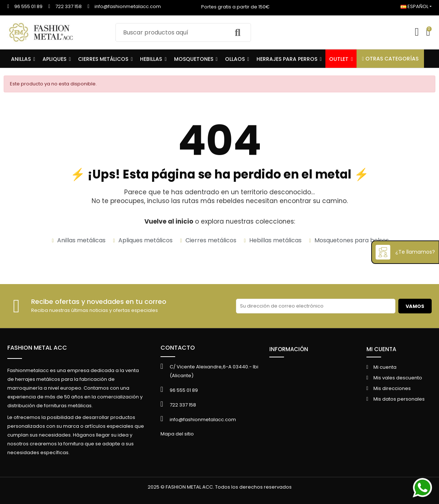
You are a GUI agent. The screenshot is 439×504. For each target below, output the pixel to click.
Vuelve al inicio (169, 221)
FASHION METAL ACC (37, 348)
